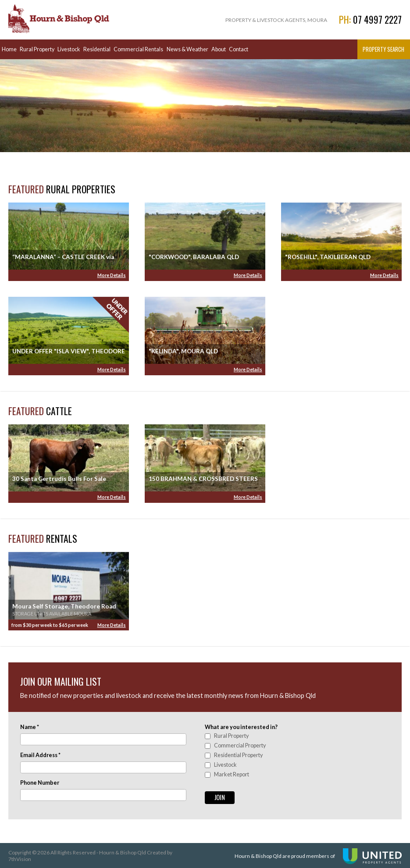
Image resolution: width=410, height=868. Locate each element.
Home (9, 49)
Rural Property (37, 49)
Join (220, 797)
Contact (239, 49)
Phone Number (40, 783)
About (219, 49)
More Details (112, 275)
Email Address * (40, 755)
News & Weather (187, 49)
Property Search (383, 49)
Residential (97, 49)
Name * (30, 727)
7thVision (20, 859)
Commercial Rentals (138, 49)
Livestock (69, 49)
